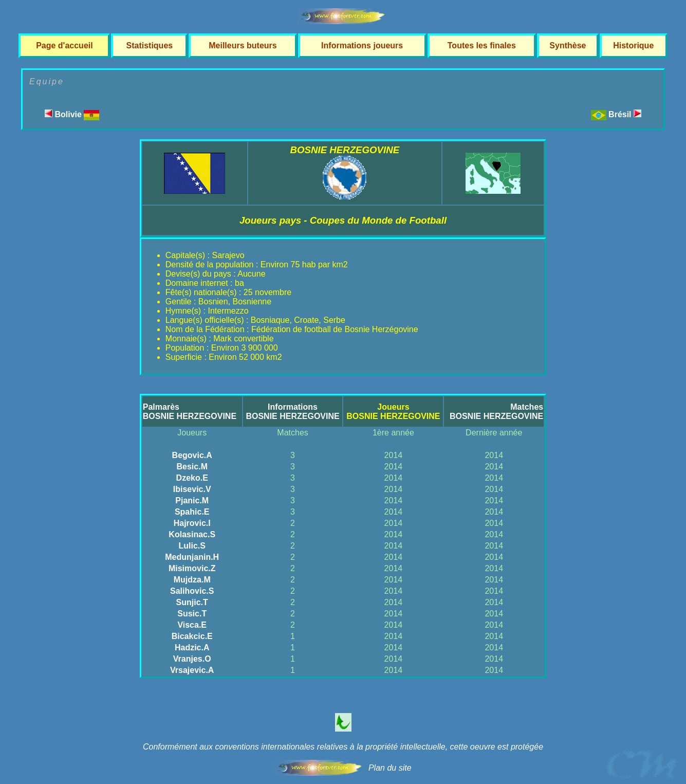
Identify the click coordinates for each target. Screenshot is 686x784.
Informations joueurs (362, 45)
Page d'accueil (64, 45)
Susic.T (192, 614)
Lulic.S (192, 546)
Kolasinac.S (192, 534)
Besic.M (192, 467)
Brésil (625, 114)
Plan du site (390, 768)
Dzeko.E (192, 478)
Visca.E (192, 625)
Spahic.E (192, 512)
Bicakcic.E (192, 636)
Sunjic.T (192, 602)
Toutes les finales (482, 45)
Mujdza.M (192, 580)
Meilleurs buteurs (243, 45)
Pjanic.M (192, 500)
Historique (633, 45)
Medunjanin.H (192, 557)
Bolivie (72, 114)
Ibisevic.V (192, 489)
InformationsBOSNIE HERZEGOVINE (292, 412)
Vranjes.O (192, 659)
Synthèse (568, 45)
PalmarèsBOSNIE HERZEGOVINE (190, 412)
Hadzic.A (192, 648)
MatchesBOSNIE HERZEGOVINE (496, 412)
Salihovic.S (192, 591)
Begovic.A (192, 455)
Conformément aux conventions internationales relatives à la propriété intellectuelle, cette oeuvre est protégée (343, 747)
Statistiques (149, 45)
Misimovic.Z (192, 568)
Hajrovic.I (192, 523)
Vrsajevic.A (192, 670)
